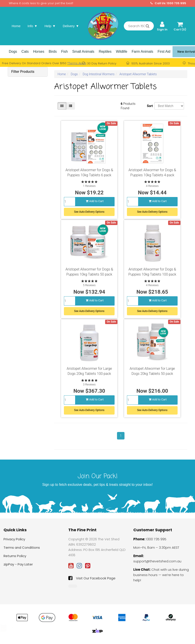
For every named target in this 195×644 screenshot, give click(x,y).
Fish (64, 52)
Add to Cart (95, 200)
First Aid (164, 52)
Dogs (13, 52)
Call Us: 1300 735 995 (168, 3)
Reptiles (105, 52)
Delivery (71, 26)
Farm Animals (143, 52)
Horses (39, 52)
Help (50, 26)
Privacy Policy (14, 539)
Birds (53, 52)
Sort (149, 106)
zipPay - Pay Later (18, 564)
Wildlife (122, 52)
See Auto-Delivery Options (89, 211)
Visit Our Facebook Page (92, 578)
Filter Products (23, 72)
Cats (25, 52)
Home (16, 26)
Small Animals (83, 52)
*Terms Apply (77, 63)
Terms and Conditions (22, 547)
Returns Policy (15, 556)
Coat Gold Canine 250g (39, 627)
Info (32, 26)
